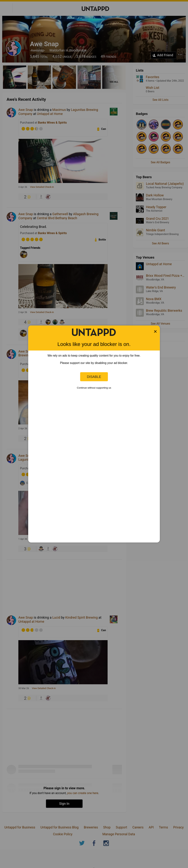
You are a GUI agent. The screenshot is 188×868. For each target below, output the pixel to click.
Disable (94, 377)
